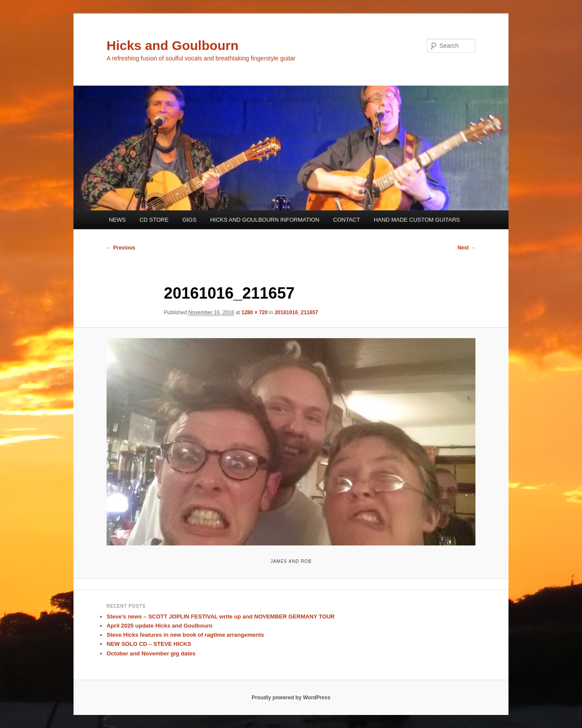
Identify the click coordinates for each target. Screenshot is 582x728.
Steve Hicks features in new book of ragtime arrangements (185, 635)
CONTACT (347, 220)
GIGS (189, 220)
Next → (467, 248)
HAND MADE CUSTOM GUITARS (417, 220)
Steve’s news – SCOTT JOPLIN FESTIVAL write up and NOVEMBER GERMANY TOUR (221, 617)
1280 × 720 (254, 312)
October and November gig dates (151, 653)
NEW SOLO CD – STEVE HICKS (149, 644)
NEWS (117, 220)
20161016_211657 (296, 312)
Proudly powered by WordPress (291, 698)
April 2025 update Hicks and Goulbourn (159, 626)
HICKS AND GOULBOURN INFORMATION (265, 220)
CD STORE (154, 220)
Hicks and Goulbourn (172, 45)
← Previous (121, 248)
